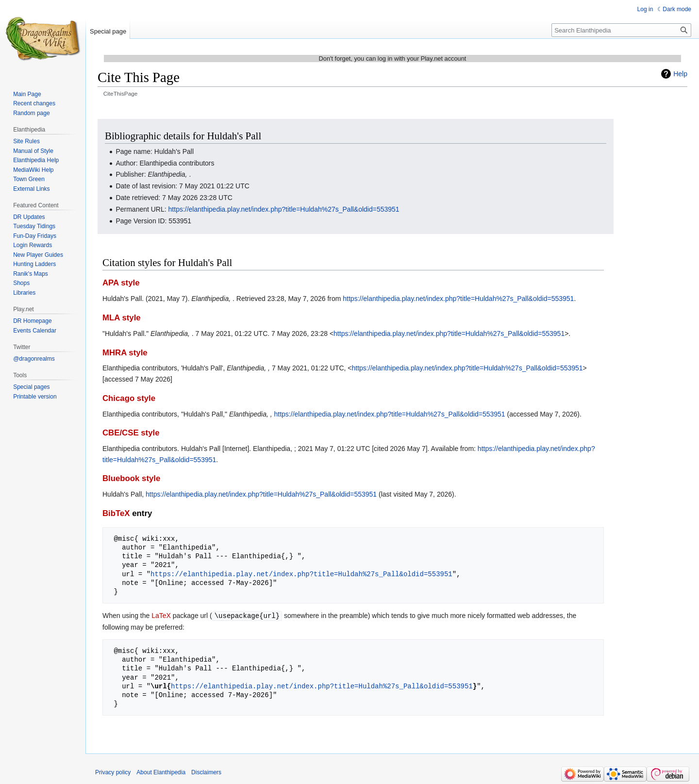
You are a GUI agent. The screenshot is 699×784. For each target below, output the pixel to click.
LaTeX (161, 616)
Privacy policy (113, 772)
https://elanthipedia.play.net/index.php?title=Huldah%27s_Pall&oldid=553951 (284, 209)
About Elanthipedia (161, 772)
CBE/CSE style (131, 433)
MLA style (122, 318)
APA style (121, 283)
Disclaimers (206, 772)
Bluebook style (131, 478)
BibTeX (116, 513)
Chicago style (129, 398)
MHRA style (125, 353)
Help (680, 74)
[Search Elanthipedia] (621, 30)
